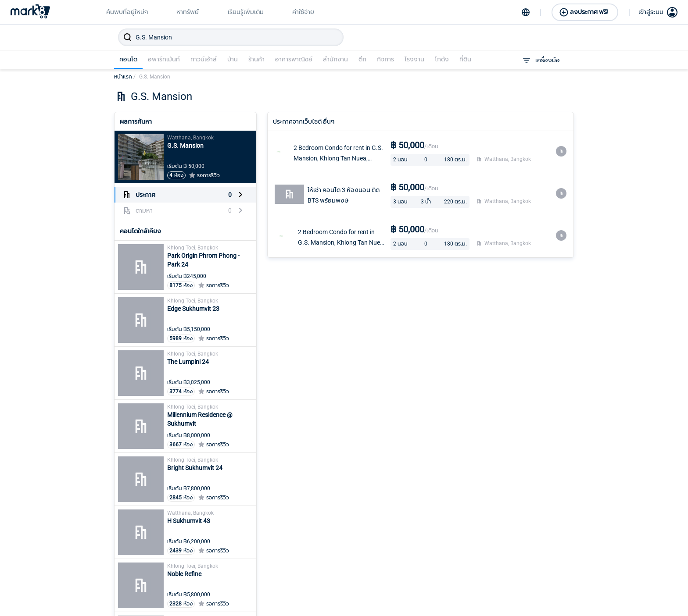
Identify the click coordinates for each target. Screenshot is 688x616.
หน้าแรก (125, 77)
